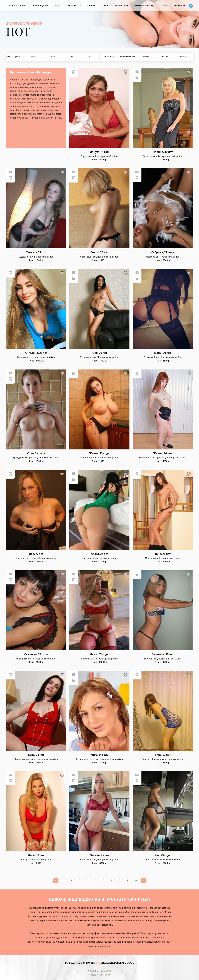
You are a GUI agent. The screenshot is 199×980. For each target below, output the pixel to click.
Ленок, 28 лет (99, 252)
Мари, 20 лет (163, 353)
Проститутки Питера (99, 975)
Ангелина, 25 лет (36, 353)
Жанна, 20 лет (163, 454)
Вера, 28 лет (36, 755)
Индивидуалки (40, 6)
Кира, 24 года (99, 755)
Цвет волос (109, 57)
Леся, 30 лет (36, 855)
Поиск (164, 6)
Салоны (91, 6)
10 (136, 880)
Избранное (179, 6)
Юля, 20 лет (99, 353)
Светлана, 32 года (36, 654)
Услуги (146, 57)
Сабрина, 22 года (163, 252)
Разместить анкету (144, 6)
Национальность (128, 57)
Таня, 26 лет (163, 554)
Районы (184, 57)
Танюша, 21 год (36, 252)
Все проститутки (18, 6)
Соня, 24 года (36, 454)
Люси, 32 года (99, 654)
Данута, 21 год (99, 152)
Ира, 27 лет (36, 554)
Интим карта (122, 6)
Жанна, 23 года (99, 454)
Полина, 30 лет (163, 152)
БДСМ (58, 6)
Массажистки (74, 6)
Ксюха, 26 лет (99, 554)
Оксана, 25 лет (99, 855)
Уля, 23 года (163, 855)
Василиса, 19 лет (163, 654)
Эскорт (105, 6)
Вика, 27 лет (163, 755)
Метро (165, 57)
